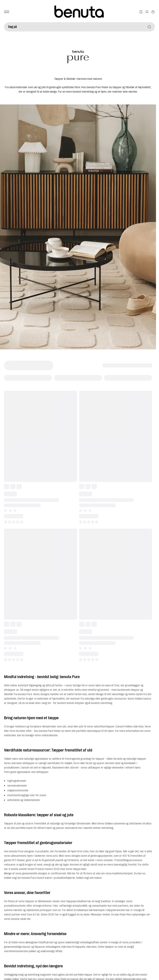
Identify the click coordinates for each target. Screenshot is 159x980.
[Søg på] (79, 27)
